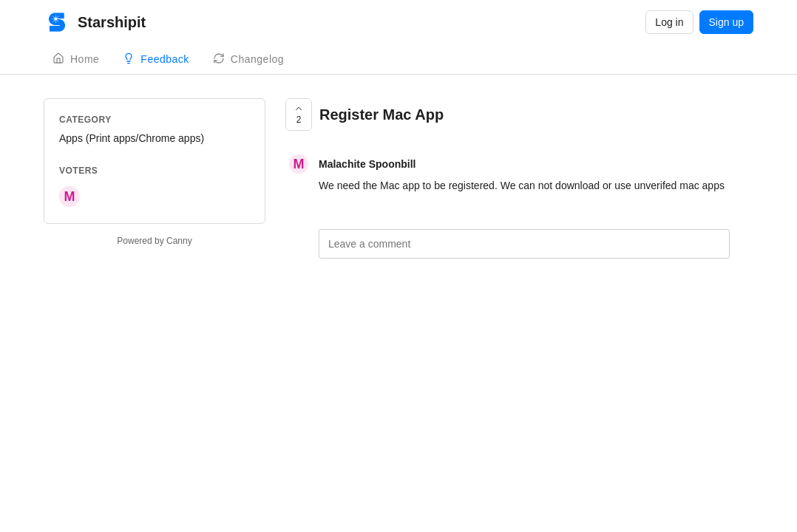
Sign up (726, 22)
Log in (669, 22)
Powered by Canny (154, 241)
